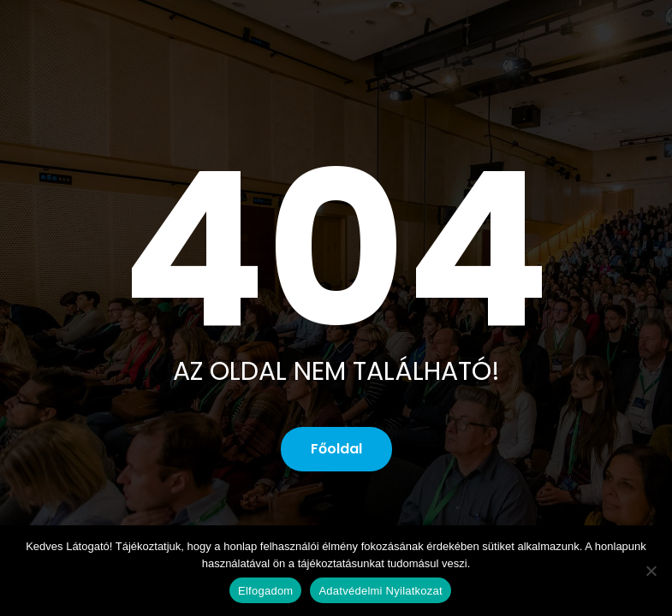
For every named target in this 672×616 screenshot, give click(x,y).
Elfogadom (265, 591)
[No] (651, 571)
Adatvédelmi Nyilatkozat (380, 591)
